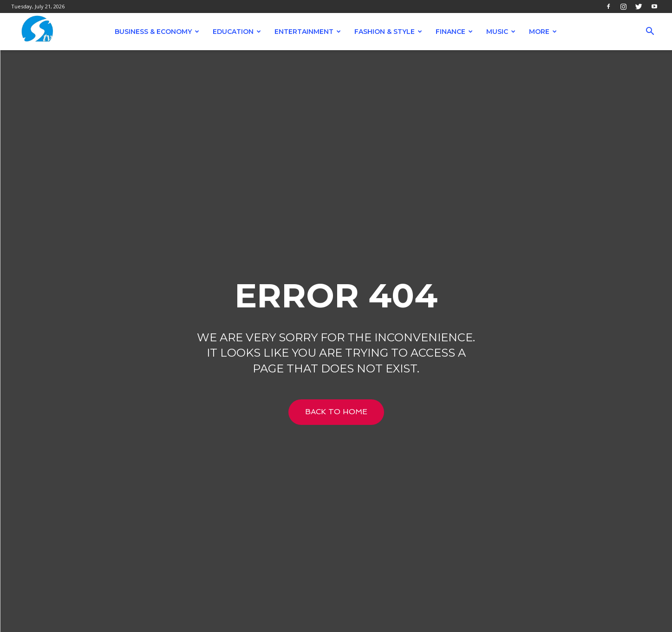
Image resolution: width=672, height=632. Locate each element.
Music (501, 32)
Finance (454, 32)
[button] (650, 32)
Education (237, 32)
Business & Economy (157, 32)
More (543, 32)
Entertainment (308, 32)
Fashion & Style (388, 32)
